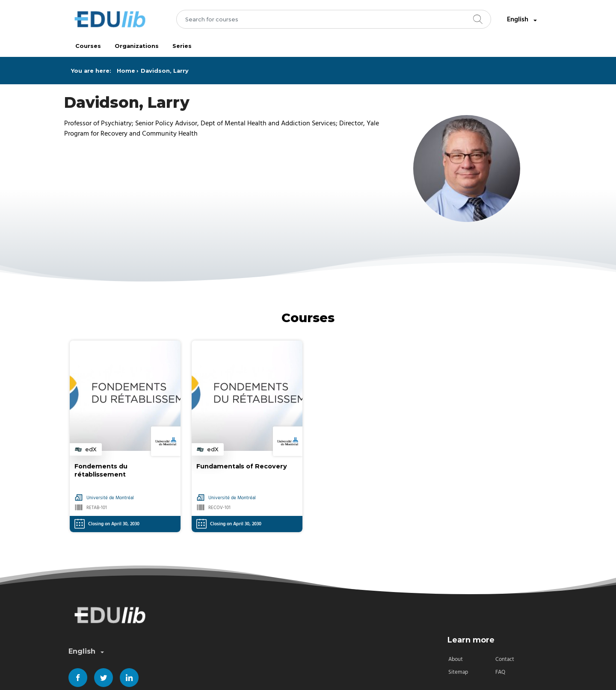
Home (126, 71)
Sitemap (458, 672)
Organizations (137, 46)
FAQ (500, 672)
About (456, 659)
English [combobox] (523, 20)
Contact (505, 659)
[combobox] (334, 19)
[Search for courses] (334, 19)
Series (182, 46)
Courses (88, 46)
